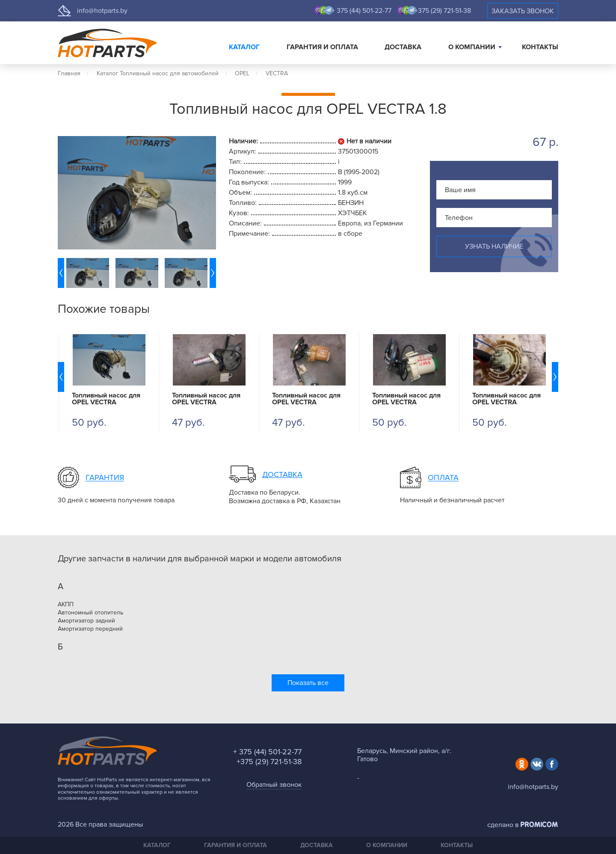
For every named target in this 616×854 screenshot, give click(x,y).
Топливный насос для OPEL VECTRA (106, 399)
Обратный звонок (274, 785)
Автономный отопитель (90, 613)
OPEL (242, 73)
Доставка (403, 47)
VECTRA (277, 73)
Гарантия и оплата (322, 47)
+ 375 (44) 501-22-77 (361, 11)
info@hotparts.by (102, 11)
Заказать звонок (523, 11)
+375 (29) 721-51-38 (443, 11)
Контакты (540, 47)
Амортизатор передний (90, 629)
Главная (69, 73)
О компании (472, 47)
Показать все (308, 683)
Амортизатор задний (86, 621)
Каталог (244, 47)
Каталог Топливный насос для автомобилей (158, 73)
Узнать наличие (494, 246)
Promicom (539, 824)
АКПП (66, 605)
